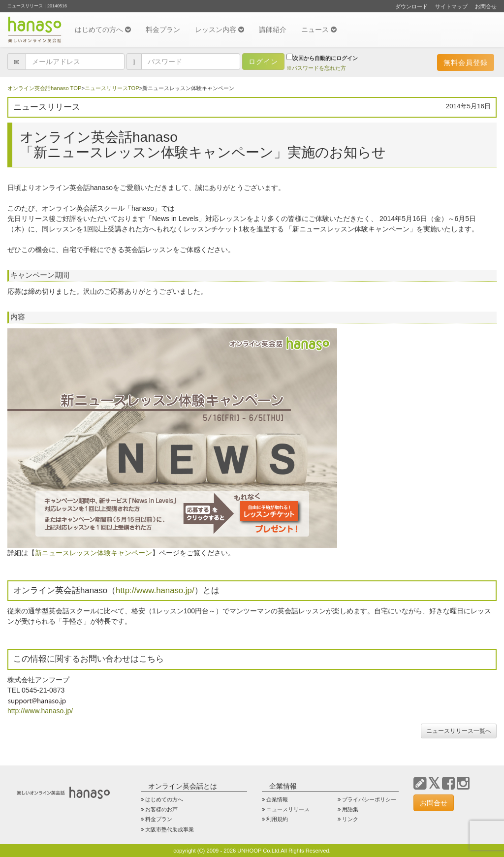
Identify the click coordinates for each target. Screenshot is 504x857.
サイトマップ (451, 6)
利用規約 (277, 819)
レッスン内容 (220, 30)
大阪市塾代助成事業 (170, 829)
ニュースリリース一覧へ (459, 731)
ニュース (319, 30)
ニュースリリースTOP (112, 88)
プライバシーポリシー (369, 799)
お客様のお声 (161, 809)
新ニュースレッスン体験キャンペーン (94, 553)
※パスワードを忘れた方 (316, 68)
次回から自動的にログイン (322, 57)
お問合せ (486, 6)
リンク (350, 819)
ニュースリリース (288, 809)
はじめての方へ (103, 30)
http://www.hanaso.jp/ (155, 590)
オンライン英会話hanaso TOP (44, 88)
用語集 (350, 809)
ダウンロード (411, 6)
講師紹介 (273, 30)
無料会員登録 (466, 63)
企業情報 (277, 799)
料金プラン (163, 30)
